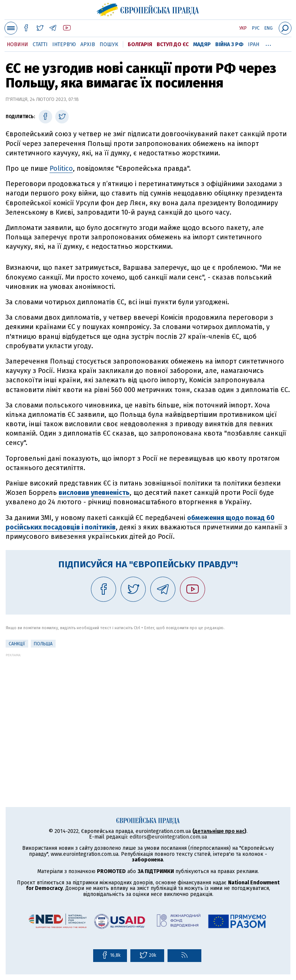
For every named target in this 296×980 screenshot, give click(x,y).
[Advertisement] (148, 709)
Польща (43, 644)
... (268, 43)
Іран (254, 44)
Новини (17, 44)
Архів (88, 44)
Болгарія (140, 44)
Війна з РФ (229, 44)
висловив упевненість (94, 493)
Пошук (109, 44)
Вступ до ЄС (173, 44)
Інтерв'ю (64, 44)
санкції (17, 644)
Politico (61, 168)
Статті (40, 44)
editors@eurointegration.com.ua (168, 837)
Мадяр (202, 44)
